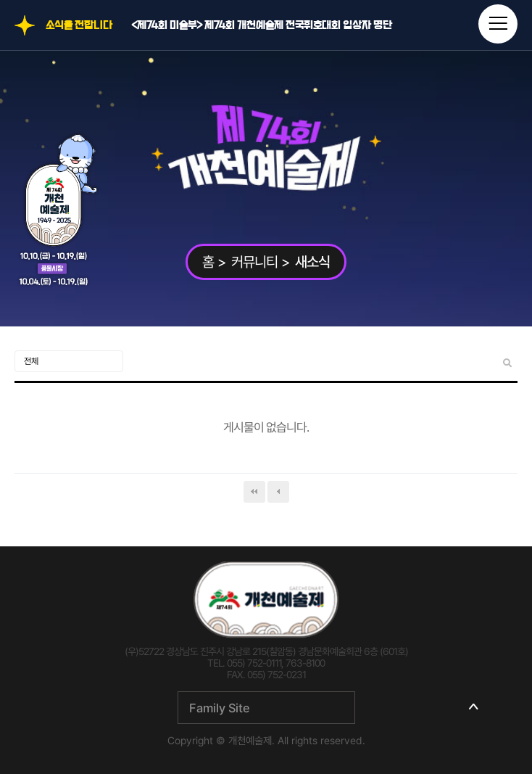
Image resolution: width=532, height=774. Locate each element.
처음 (254, 492)
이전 (278, 492)
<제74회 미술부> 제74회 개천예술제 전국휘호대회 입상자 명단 (262, 25)
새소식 (312, 262)
